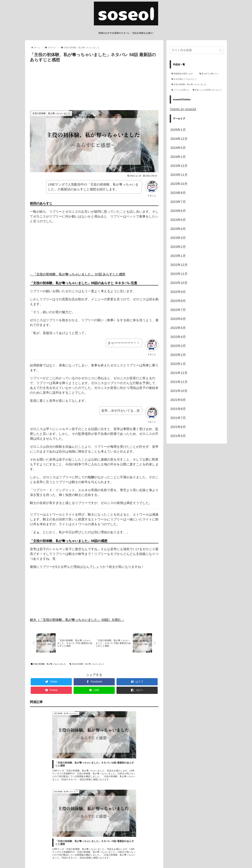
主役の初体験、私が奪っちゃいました (48, 664)
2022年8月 (178, 301)
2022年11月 (179, 274)
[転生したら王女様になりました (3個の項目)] (207, 90)
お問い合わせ (152, 858)
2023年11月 (179, 175)
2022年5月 (178, 328)
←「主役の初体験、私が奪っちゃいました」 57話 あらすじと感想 (78, 274)
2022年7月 (178, 310)
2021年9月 (178, 400)
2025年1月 (178, 130)
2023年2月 (178, 247)
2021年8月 (178, 409)
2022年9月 (178, 292)
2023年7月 (178, 202)
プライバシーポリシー (131, 858)
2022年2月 (178, 355)
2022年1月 (178, 364)
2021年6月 (178, 427)
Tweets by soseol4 (183, 109)
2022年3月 (178, 346)
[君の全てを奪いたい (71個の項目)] (211, 74)
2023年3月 (178, 238)
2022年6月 (178, 319)
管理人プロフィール (106, 858)
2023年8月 (178, 193)
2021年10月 (179, 391)
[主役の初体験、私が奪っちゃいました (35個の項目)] (197, 85)
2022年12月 (179, 265)
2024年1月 (178, 157)
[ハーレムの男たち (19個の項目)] (180, 90)
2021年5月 (178, 436)
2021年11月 (179, 382)
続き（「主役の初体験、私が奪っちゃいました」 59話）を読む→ (77, 620)
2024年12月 (179, 139)
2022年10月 (179, 283)
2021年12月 (179, 373)
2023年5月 (178, 220)
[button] (220, 50)
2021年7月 (178, 418)
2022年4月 (178, 337)
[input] (197, 50)
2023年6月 (178, 211)
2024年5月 (178, 148)
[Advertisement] (94, 88)
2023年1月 (178, 256)
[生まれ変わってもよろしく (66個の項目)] (197, 79)
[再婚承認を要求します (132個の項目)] (184, 74)
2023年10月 (179, 184)
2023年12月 (179, 166)
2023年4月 (178, 229)
